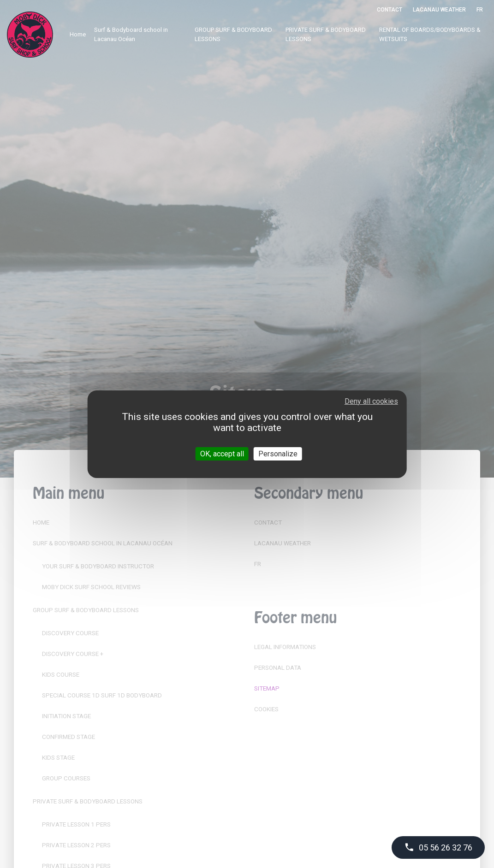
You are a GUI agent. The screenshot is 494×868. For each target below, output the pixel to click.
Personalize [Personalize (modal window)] (278, 453)
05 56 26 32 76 (438, 847)
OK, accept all (222, 453)
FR (480, 10)
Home (78, 34)
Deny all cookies (371, 401)
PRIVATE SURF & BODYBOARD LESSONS (326, 34)
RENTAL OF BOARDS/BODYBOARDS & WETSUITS (430, 34)
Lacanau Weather (439, 10)
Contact (390, 10)
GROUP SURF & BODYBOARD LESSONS (233, 34)
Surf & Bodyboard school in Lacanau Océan (131, 34)
